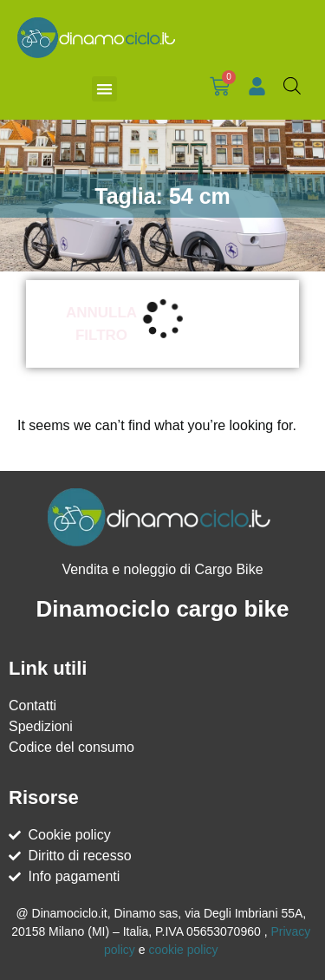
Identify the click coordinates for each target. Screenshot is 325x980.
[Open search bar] (292, 86)
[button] (104, 89)
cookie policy (183, 950)
